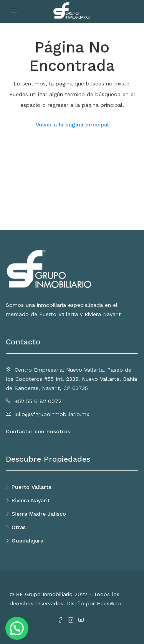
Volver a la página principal (72, 125)
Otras (19, 527)
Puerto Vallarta (31, 487)
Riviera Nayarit (31, 500)
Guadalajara (27, 541)
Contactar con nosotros (38, 431)
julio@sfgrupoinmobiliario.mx (52, 414)
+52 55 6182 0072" (39, 401)
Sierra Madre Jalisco (39, 514)
